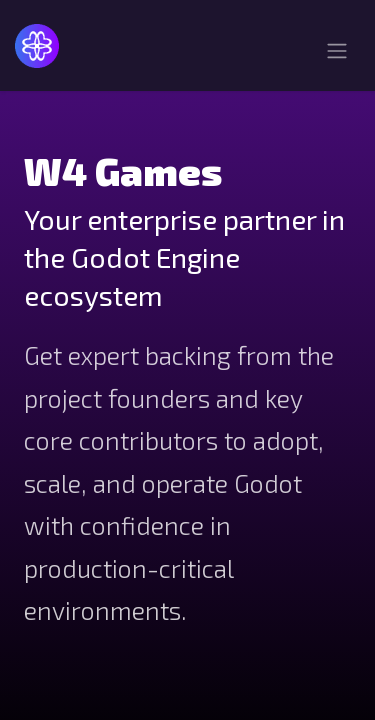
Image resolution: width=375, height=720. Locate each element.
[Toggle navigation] (337, 53)
